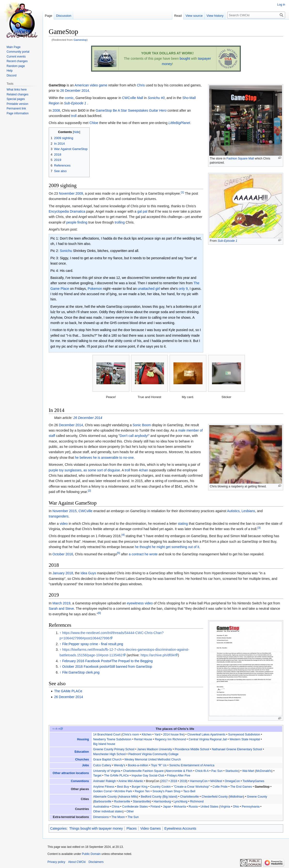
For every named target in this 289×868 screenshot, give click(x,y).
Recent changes (17, 61)
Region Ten (142, 791)
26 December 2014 (74, 91)
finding (82, 222)
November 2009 (71, 193)
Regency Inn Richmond (170, 739)
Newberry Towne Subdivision (112, 739)
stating (183, 524)
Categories (58, 828)
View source (194, 16)
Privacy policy (56, 862)
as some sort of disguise (102, 470)
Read (178, 16)
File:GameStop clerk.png (81, 672)
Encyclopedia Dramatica (67, 211)
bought (185, 58)
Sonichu (66, 251)
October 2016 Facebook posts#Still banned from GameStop (107, 667)
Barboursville (103, 801)
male (182, 430)
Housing (83, 739)
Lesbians (248, 511)
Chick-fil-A (202, 771)
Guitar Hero (158, 110)
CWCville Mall (133, 98)
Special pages (16, 99)
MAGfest (216, 781)
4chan (143, 470)
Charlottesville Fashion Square (143, 771)
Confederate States (135, 807)
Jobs (85, 765)
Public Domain (91, 854)
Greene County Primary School (114, 749)
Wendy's (120, 765)
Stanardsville (142, 801)
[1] (183, 192)
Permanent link (16, 108)
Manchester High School (109, 754)
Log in (281, 5)
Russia (193, 807)
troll (74, 116)
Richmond (197, 801)
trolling (120, 222)
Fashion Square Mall (240, 159)
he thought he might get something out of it (167, 547)
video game (99, 85)
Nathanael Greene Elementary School (237, 749)
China (116, 807)
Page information (18, 113)
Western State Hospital (245, 739)
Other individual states (108, 811)
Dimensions (101, 817)
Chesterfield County (215, 797)
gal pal (142, 211)
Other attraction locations (71, 773)
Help (10, 71)
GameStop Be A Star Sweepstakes (122, 110)
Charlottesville (190, 797)
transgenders (59, 516)
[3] (259, 528)
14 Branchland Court (107, 734)
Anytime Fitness (104, 787)
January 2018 (63, 573)
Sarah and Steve (61, 609)
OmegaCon (232, 781)
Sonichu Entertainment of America (192, 765)
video (64, 524)
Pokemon (95, 289)
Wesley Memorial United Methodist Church (152, 759)
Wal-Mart (248, 771)
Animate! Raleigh (105, 781)
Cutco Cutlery (102, 765)
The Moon (118, 817)
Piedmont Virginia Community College (153, 754)
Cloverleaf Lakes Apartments (206, 734)
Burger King (140, 787)
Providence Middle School (192, 749)
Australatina (101, 807)
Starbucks (232, 771)
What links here (17, 90)
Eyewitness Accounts (180, 828)
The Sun (133, 817)
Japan (167, 807)
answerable (110, 458)
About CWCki (77, 862)
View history (215, 16)
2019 (183, 781)
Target (97, 776)
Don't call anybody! (134, 436)
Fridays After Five (179, 776)
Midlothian (236, 797)
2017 (164, 781)
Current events (16, 57)
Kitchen (147, 734)
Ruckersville (122, 801)
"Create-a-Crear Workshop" (192, 787)
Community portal (18, 52)
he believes (83, 458)
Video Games (151, 828)
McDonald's (264, 771)
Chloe (94, 123)
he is (97, 458)
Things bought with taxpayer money (96, 828)
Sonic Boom (142, 425)
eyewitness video (140, 603)
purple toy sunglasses (65, 470)
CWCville (86, 511)
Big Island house (104, 744)
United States (209, 807)
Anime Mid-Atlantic (131, 781)
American (82, 85)
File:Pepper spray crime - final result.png (93, 644)
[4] (123, 535)
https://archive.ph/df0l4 (158, 655)
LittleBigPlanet (179, 123)
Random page (16, 66)
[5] (119, 553)
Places (132, 828)
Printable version (17, 104)
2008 (56, 110)
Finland (155, 807)
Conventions (80, 781)
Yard (157, 734)
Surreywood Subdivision (244, 734)
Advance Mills (128, 797)
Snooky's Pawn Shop (166, 791)
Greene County (257, 797)
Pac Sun (217, 771)
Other (130, 811)
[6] (99, 613)
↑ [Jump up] (60, 633)
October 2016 (63, 554)
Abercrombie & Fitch (179, 771)
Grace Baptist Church (108, 759)
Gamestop (80, 40)
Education (82, 752)
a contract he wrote (143, 554)
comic (69, 98)
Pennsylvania (251, 807)
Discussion (64, 16)
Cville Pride (220, 787)
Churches (82, 759)
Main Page (13, 47)
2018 (174, 781)
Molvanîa (180, 807)
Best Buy (123, 787)
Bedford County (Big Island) (159, 797)
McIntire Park (123, 791)
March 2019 (62, 603)
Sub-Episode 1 (227, 241)
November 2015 (65, 511)
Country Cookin (160, 787)
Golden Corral (103, 791)
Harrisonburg (162, 801)
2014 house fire (173, 734)
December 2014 (71, 425)
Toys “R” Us (159, 765)
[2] (90, 491)
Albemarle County (105, 797)
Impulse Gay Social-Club (148, 776)
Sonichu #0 (156, 98)
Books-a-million (138, 765)
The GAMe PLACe (68, 691)
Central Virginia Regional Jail (208, 739)
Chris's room (131, 734)
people (71, 222)
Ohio (236, 807)
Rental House (143, 739)
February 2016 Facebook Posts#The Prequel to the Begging (108, 661)
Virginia (225, 807)
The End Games (241, 787)
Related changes (17, 94)
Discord (12, 75)
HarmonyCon (199, 781)
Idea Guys (88, 573)
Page (48, 16)
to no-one (127, 458)
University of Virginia (107, 771)
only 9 (183, 289)
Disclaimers (96, 862)
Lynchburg (181, 801)
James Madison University (155, 749)
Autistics (233, 511)
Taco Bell (189, 791)
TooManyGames (253, 781)
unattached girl (149, 289)
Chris (141, 85)
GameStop (262, 787)
